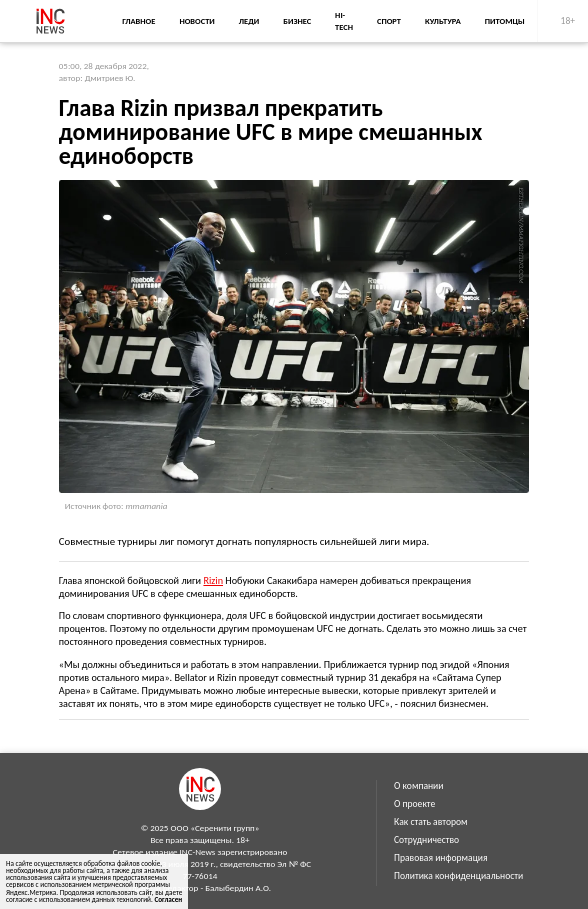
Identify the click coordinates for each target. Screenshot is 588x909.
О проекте (414, 804)
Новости (196, 21)
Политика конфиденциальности (458, 876)
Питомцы (505, 21)
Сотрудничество (426, 840)
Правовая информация (441, 858)
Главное (138, 21)
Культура (443, 21)
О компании (418, 786)
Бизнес (297, 21)
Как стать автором (431, 822)
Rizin (213, 580)
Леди (249, 21)
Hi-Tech (344, 21)
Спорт (389, 21)
